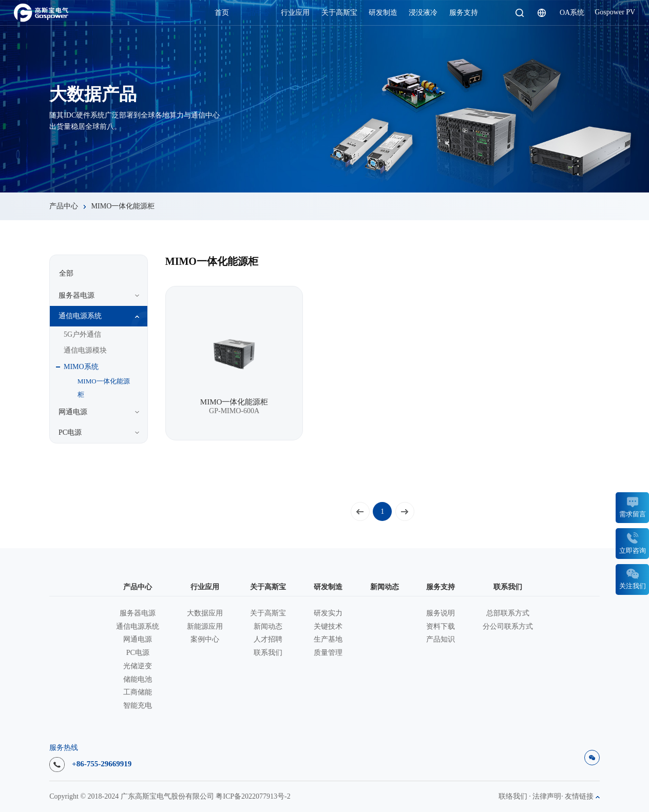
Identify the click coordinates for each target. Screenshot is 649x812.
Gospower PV (615, 12)
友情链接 (582, 797)
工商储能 (138, 692)
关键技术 (328, 627)
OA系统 (572, 13)
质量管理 (328, 653)
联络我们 (513, 797)
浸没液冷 (423, 13)
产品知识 (441, 640)
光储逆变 (138, 666)
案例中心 (205, 640)
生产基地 (328, 640)
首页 (222, 13)
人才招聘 (268, 640)
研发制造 (383, 13)
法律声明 (547, 797)
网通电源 (138, 640)
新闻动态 (268, 627)
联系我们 (268, 653)
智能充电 (138, 706)
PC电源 (138, 653)
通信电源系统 (138, 627)
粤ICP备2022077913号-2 (253, 797)
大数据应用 (205, 613)
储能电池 (138, 680)
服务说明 (441, 613)
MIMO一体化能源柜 (123, 206)
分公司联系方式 (508, 627)
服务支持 (464, 13)
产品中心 (255, 13)
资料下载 (441, 627)
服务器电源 (138, 613)
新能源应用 (205, 627)
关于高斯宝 (339, 13)
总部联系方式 (508, 613)
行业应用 (295, 13)
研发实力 (328, 613)
